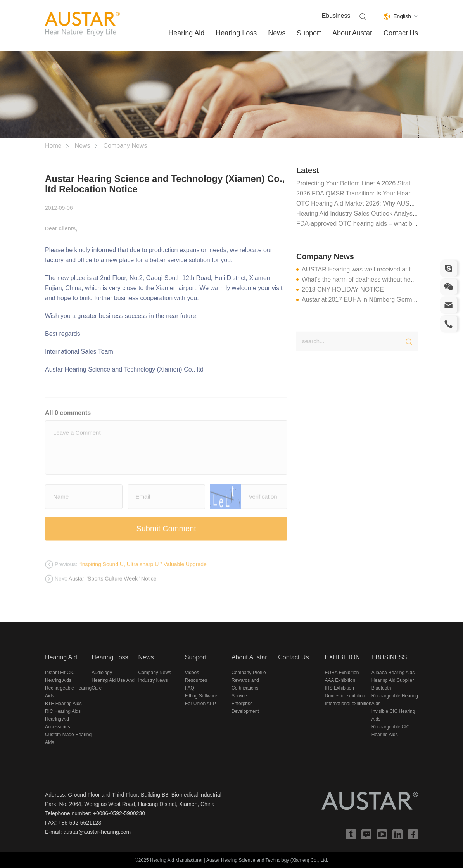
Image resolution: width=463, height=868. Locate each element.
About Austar (352, 33)
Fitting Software (201, 696)
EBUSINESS (389, 657)
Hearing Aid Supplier (393, 680)
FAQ (190, 688)
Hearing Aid (186, 33)
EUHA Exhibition (342, 673)
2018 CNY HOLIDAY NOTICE (343, 290)
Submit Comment (166, 534)
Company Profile (249, 673)
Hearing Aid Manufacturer (176, 860)
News (277, 33)
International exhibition (348, 704)
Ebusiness (336, 16)
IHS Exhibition (339, 688)
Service (239, 696)
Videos (192, 673)
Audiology (102, 673)
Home (53, 146)
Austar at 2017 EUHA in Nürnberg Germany (362, 300)
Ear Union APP (200, 704)
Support (309, 33)
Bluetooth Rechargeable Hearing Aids (395, 696)
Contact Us (401, 33)
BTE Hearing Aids (63, 704)
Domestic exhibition (345, 696)
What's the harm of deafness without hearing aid (368, 279)
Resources (196, 680)
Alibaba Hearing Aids (393, 673)
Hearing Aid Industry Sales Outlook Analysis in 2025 (368, 214)
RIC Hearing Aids (63, 711)
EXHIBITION (343, 657)
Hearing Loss (236, 33)
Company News (125, 146)
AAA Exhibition (340, 680)
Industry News (153, 680)
